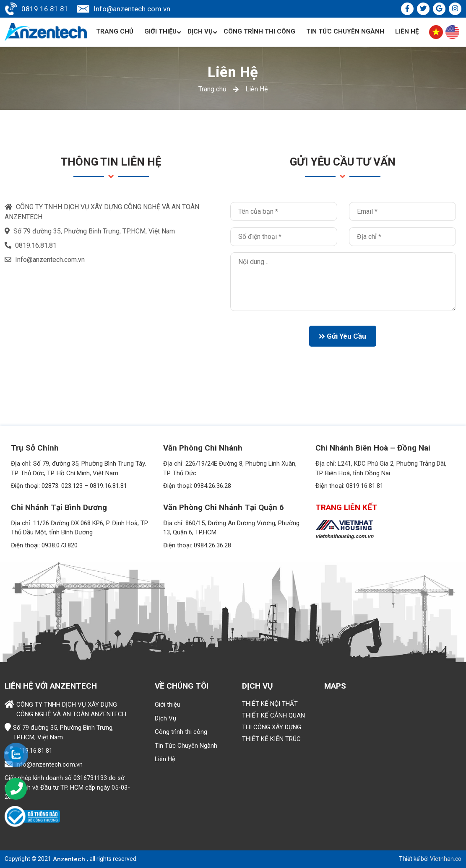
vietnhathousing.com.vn (344, 536)
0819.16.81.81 (45, 9)
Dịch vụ (258, 686)
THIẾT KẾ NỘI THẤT (270, 704)
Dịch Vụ (202, 32)
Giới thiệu (163, 32)
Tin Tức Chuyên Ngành (345, 31)
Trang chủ (115, 31)
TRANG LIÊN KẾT (346, 507)
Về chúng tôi (182, 686)
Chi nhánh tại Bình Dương (59, 507)
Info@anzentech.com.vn (132, 9)
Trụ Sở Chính (35, 448)
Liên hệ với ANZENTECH (51, 686)
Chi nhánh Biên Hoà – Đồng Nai (373, 448)
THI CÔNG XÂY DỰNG (272, 727)
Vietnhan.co (446, 859)
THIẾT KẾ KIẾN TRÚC (271, 739)
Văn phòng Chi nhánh (203, 448)
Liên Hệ (407, 31)
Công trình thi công (259, 31)
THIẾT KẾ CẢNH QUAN (273, 715)
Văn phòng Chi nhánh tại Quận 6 (224, 507)
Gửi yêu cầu (342, 336)
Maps (335, 686)
